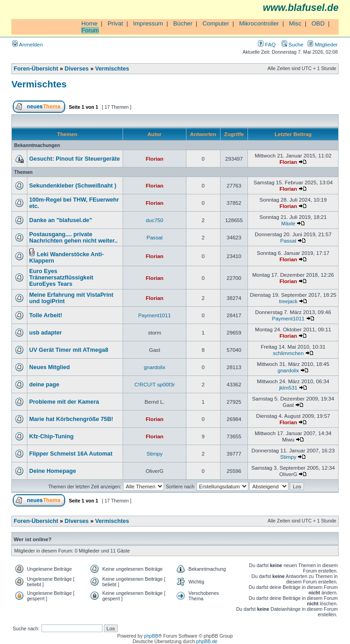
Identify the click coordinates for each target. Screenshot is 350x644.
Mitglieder (323, 44)
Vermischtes (112, 69)
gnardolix (155, 367)
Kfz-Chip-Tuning (51, 436)
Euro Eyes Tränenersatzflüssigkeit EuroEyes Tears (61, 278)
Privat (115, 23)
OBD (318, 23)
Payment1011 (154, 315)
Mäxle (288, 223)
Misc (295, 23)
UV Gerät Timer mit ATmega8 (69, 350)
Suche (293, 44)
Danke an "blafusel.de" (61, 220)
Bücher (183, 23)
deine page (44, 385)
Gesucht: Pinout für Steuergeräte (75, 159)
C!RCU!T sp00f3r (155, 384)
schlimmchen (288, 353)
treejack (288, 301)
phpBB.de (207, 641)
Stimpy (154, 454)
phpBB (151, 636)
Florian (155, 159)
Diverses (77, 69)
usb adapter (46, 333)
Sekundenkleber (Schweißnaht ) (73, 186)
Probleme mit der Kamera (64, 402)
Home (89, 23)
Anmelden (28, 44)
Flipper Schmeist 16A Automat (71, 454)
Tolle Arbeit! (46, 315)
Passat (154, 237)
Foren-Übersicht (36, 69)
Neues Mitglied (49, 367)
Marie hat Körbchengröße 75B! (71, 419)
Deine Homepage (53, 471)
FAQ (267, 44)
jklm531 (288, 388)
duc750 (154, 220)
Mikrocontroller (259, 23)
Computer (216, 23)
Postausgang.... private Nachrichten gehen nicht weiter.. (73, 238)
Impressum (148, 23)
